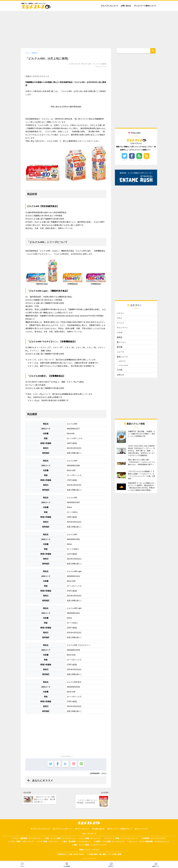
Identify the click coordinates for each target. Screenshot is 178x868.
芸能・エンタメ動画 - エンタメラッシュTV (90, 846)
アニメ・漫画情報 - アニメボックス (27, 839)
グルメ (120, 318)
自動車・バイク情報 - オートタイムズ (110, 843)
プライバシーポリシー (63, 830)
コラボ (120, 333)
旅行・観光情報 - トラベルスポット (77, 843)
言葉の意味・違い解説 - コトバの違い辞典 (105, 855)
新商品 (104, 773)
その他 (120, 372)
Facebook (132, 160)
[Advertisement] (89, 29)
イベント (121, 323)
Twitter (125, 160)
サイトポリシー (83, 830)
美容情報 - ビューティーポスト (154, 839)
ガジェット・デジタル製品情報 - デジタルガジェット (149, 843)
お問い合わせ (126, 6)
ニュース (121, 353)
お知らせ (121, 377)
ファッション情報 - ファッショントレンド (122, 839)
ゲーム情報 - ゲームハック (91, 839)
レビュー (121, 313)
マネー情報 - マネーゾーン (49, 843)
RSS (147, 160)
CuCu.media (123, 367)
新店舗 (120, 348)
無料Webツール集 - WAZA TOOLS (71, 855)
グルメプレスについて (109, 6)
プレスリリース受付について (145, 6)
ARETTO (122, 363)
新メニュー (122, 343)
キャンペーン (123, 328)
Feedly (139, 160)
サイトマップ (142, 830)
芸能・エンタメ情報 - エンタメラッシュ (61, 839)
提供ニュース (123, 358)
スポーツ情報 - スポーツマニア (22, 843)
